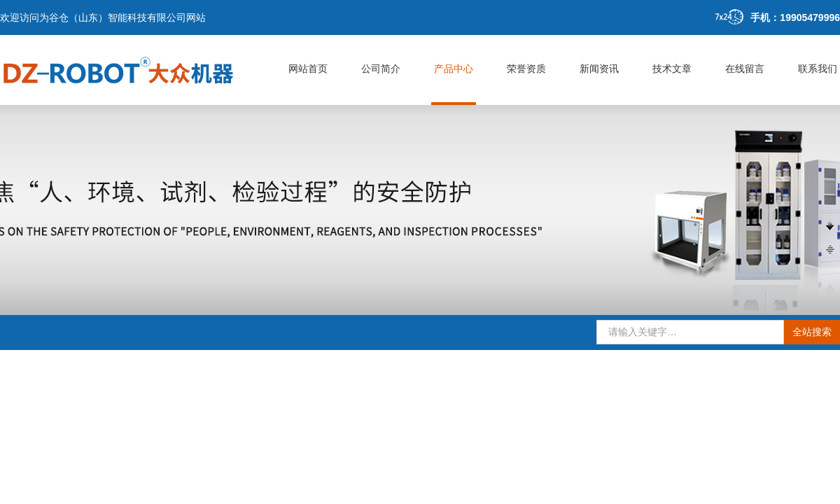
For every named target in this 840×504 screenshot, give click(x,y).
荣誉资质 (526, 69)
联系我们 (818, 69)
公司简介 (381, 69)
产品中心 (454, 69)
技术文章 (672, 69)
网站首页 (308, 69)
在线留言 (745, 69)
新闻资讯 (599, 69)
